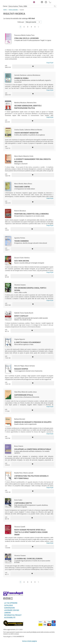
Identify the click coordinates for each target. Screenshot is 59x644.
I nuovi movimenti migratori (26, 133)
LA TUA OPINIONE (11, 603)
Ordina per (21, 22)
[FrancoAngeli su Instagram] (9, 599)
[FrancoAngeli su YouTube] (12, 599)
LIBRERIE (7, 613)
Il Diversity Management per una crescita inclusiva (32, 160)
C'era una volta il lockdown (26, 38)
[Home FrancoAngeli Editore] (10, 2)
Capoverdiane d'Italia (24, 395)
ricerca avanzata (13, 10)
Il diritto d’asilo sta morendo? (28, 342)
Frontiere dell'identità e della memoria (31, 214)
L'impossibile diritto (23, 503)
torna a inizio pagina (29, 641)
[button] (34, 2)
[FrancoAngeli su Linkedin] (7, 599)
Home (5, 10)
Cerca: (5, 6)
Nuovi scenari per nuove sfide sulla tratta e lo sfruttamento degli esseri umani (31, 532)
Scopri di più (50, 63)
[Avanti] (39, 27)
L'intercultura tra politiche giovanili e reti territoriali (31, 477)
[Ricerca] (55, 6)
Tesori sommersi (21, 241)
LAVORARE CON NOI (12, 610)
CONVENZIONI (9, 608)
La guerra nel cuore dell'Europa (28, 559)
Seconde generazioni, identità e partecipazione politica (28, 107)
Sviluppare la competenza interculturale (33, 449)
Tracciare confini (22, 187)
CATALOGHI (8, 605)
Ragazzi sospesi (21, 369)
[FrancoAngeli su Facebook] (4, 599)
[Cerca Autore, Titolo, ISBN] (31, 6)
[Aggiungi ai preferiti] (33, 66)
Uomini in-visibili (21, 78)
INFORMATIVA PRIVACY (13, 615)
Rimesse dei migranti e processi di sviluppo (33, 422)
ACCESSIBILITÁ (10, 618)
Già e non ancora (22, 261)
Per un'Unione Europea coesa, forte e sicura (30, 289)
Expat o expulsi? (21, 316)
